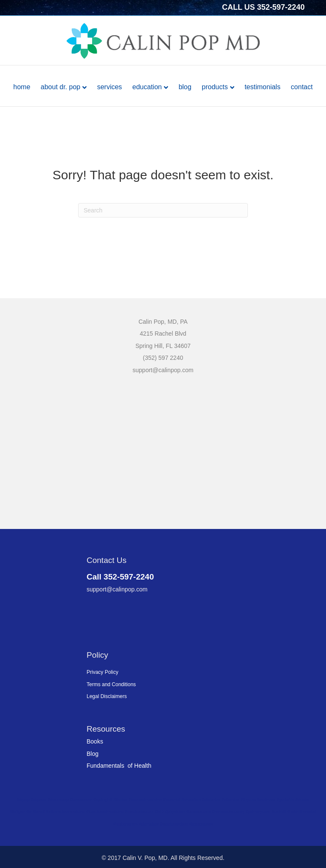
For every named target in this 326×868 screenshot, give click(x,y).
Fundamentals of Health (119, 766)
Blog (185, 87)
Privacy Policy (103, 672)
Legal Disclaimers (107, 696)
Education (147, 87)
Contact (302, 87)
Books (95, 741)
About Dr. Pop (60, 87)
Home (22, 87)
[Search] (163, 210)
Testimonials (262, 87)
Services (110, 87)
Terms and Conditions (111, 684)
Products (215, 87)
